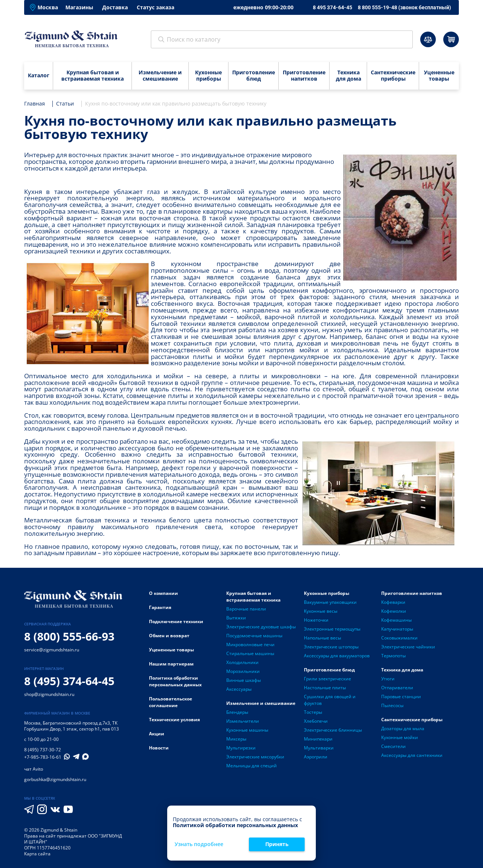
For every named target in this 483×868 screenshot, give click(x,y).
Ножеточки (316, 620)
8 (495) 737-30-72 (43, 750)
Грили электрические (328, 679)
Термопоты (393, 656)
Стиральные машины (250, 653)
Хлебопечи (316, 721)
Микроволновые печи (250, 644)
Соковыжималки (399, 638)
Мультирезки (241, 748)
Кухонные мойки (400, 737)
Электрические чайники (408, 647)
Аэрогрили (316, 757)
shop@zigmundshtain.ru (49, 694)
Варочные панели (246, 609)
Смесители (393, 746)
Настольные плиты (325, 688)
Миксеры (236, 739)
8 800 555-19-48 (404, 7)
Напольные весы (322, 638)
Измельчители (243, 721)
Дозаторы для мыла (403, 728)
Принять (277, 844)
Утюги (388, 679)
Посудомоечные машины (254, 636)
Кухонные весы (321, 611)
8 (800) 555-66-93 (69, 636)
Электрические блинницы (333, 730)
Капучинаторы (397, 629)
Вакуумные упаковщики (330, 602)
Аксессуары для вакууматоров (337, 656)
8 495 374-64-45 (333, 7)
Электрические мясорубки (255, 757)
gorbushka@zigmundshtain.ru (55, 779)
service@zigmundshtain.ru (52, 650)
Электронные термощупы (332, 629)
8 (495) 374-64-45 (69, 681)
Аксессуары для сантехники (412, 755)
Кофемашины (396, 620)
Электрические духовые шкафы (261, 627)
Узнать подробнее (199, 844)
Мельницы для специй (252, 766)
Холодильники (242, 662)
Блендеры (237, 712)
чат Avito (34, 769)
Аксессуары (239, 689)
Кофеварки (393, 602)
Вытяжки (236, 618)
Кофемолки (394, 611)
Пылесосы (392, 705)
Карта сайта (37, 854)
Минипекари (318, 739)
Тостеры (313, 712)
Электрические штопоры (331, 647)
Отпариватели (397, 688)
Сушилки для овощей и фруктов (330, 700)
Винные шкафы (244, 680)
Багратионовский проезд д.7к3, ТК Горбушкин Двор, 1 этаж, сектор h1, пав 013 (72, 726)
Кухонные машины (247, 730)
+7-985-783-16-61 (43, 757)
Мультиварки (319, 748)
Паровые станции (401, 697)
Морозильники (243, 671)
